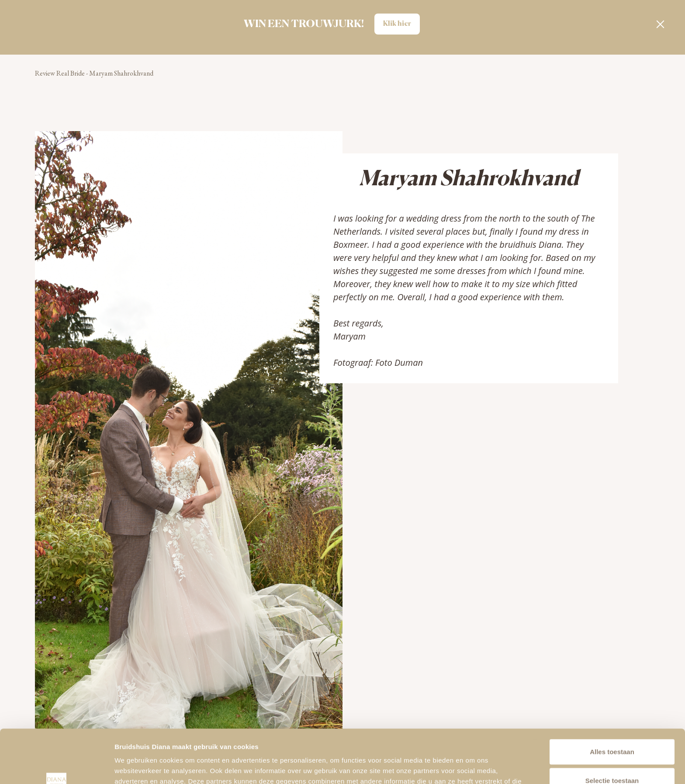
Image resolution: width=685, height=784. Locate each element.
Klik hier (397, 24)
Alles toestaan (612, 698)
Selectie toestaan (612, 727)
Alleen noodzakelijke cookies (612, 755)
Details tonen (472, 767)
